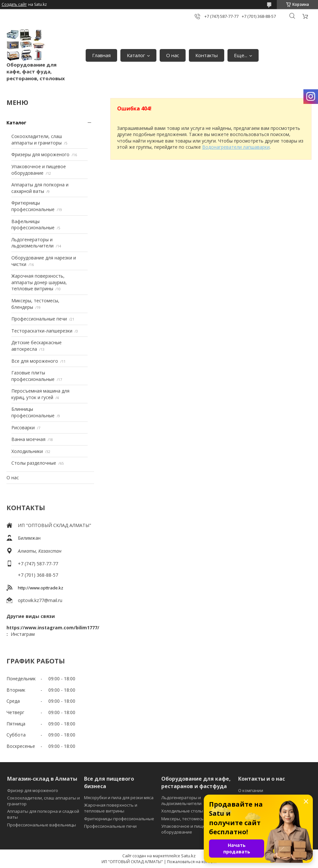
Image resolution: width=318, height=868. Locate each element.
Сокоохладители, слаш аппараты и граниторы (37, 139)
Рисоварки (23, 428)
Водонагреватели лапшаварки (236, 147)
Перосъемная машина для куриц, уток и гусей (40, 394)
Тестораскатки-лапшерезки (42, 331)
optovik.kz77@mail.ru (40, 600)
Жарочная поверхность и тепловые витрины (111, 808)
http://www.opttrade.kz (41, 588)
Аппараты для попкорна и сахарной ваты (40, 188)
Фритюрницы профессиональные (33, 206)
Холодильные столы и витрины (194, 811)
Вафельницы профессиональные (33, 225)
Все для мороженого (35, 361)
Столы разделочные (34, 463)
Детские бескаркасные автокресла (37, 346)
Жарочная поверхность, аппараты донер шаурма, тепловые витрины (39, 282)
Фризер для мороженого (33, 790)
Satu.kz (188, 856)
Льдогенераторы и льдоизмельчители (32, 243)
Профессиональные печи (39, 319)
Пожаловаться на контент (192, 862)
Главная (101, 55)
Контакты (207, 55)
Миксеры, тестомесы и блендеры (196, 819)
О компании (251, 790)
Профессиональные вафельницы (42, 825)
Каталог (136, 55)
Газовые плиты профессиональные (33, 376)
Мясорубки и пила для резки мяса (119, 798)
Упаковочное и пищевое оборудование (39, 170)
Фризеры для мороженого (40, 154)
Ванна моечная (28, 439)
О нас (173, 55)
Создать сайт (14, 5)
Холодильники (27, 451)
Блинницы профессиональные (33, 412)
